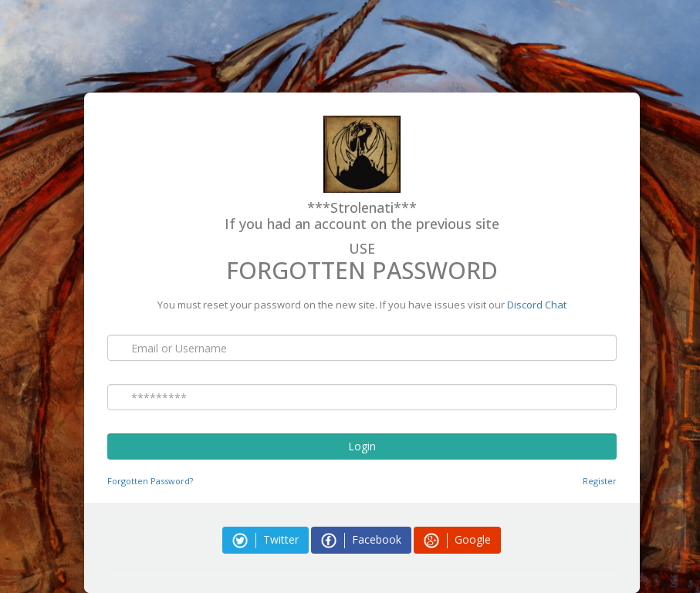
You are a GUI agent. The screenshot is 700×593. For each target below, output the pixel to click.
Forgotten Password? (150, 481)
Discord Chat (537, 305)
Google (457, 540)
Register (600, 481)
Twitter (265, 540)
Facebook (361, 540)
